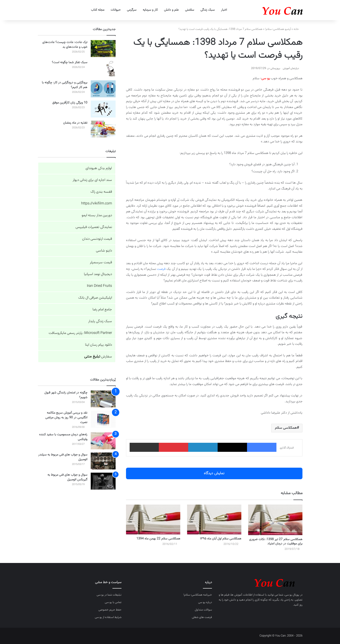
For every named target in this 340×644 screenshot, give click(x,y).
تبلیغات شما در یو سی (109, 595)
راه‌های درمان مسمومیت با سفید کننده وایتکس (63, 437)
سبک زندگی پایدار (100, 321)
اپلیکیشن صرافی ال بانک (95, 298)
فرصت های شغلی (202, 617)
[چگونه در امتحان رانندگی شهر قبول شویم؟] (103, 399)
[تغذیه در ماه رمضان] (103, 129)
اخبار (224, 10)
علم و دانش (171, 10)
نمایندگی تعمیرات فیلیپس (94, 227)
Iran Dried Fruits (99, 286)
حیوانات (116, 10)
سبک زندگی (208, 10)
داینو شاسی (104, 251)
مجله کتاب (98, 10)
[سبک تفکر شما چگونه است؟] (103, 69)
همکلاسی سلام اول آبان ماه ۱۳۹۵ (221, 539)
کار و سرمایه (150, 10)
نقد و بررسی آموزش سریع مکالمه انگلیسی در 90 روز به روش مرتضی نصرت (66, 418)
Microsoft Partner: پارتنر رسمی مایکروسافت (80, 333)
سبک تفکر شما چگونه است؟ (70, 62)
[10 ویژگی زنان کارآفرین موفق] (103, 109)
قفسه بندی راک (101, 192)
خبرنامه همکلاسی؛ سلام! (198, 595)
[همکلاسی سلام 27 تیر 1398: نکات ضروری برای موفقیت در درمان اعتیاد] (275, 520)
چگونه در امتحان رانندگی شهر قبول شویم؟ (66, 395)
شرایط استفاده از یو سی (108, 617)
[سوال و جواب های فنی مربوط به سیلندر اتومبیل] (103, 461)
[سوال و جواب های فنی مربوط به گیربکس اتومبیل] (103, 481)
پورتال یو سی (292, 595)
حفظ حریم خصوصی (110, 610)
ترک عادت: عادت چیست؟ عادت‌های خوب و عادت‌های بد (65, 45)
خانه (298, 29)
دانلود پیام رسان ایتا (99, 345)
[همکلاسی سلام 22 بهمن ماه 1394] (153, 520)
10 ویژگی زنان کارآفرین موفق (70, 103)
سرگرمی (132, 10)
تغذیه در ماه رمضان (75, 123)
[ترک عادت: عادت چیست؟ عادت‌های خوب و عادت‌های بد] (103, 49)
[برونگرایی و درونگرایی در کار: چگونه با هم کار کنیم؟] (103, 89)
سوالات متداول (203, 610)
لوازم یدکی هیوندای (99, 168)
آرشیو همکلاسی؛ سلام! (278, 29)
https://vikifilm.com (97, 204)
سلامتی (190, 10)
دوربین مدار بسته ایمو (97, 215)
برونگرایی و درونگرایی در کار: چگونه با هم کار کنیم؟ (65, 85)
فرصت (161, 269)
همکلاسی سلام (286, 428)
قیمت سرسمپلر (101, 262)
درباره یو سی (205, 602)
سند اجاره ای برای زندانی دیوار (92, 180)
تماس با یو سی (113, 602)
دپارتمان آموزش (291, 68)
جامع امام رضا (102, 310)
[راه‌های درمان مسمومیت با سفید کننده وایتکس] (103, 441)
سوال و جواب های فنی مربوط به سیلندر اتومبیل (63, 457)
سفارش (98, 357)
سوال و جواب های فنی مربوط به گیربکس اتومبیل (67, 477)
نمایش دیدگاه (214, 473)
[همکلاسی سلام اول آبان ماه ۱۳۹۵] (214, 520)
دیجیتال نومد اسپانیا (98, 274)
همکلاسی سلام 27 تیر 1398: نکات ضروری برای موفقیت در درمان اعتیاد (276, 542)
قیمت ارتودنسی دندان (97, 239)
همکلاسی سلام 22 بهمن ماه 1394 (158, 539)
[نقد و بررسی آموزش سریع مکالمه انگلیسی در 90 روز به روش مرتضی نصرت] (103, 419)
